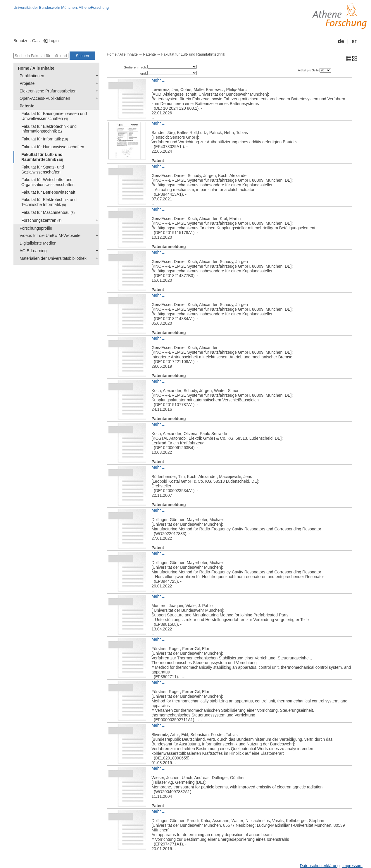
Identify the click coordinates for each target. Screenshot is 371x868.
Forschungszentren (41, 220)
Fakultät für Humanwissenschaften (53, 147)
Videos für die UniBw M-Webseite (50, 236)
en (355, 41)
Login (50, 41)
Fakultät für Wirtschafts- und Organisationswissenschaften (48, 182)
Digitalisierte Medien (38, 243)
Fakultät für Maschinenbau (48, 212)
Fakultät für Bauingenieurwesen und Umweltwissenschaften (54, 116)
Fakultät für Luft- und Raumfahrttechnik (42, 157)
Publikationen (32, 76)
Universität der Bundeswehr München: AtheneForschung (61, 7)
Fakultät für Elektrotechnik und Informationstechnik (49, 129)
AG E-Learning (33, 251)
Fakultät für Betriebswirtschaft (48, 192)
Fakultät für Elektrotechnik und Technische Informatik (49, 202)
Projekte (27, 83)
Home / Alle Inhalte (36, 68)
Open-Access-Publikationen (45, 98)
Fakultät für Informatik (45, 139)
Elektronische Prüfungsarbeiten (48, 91)
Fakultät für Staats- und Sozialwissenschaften (43, 170)
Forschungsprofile (36, 228)
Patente (27, 106)
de (341, 41)
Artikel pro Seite (309, 70)
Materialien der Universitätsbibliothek (53, 258)
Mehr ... (158, 80)
